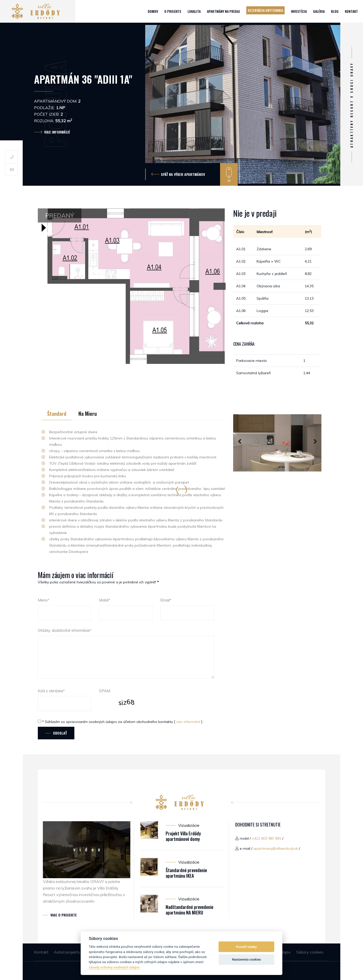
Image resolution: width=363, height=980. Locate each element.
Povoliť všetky (246, 947)
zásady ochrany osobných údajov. (114, 967)
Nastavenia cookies (246, 959)
